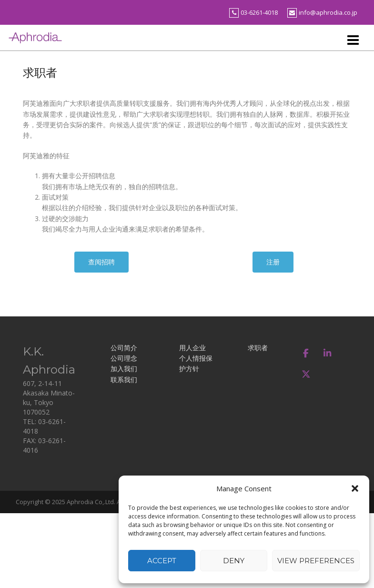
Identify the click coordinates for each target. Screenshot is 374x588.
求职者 (258, 348)
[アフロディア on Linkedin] (327, 353)
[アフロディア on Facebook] (306, 353)
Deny (234, 561)
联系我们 (124, 380)
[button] (355, 488)
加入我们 (124, 369)
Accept (162, 561)
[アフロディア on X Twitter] (306, 374)
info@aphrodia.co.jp (328, 12)
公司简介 (124, 348)
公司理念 (124, 358)
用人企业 (192, 348)
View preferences (316, 561)
